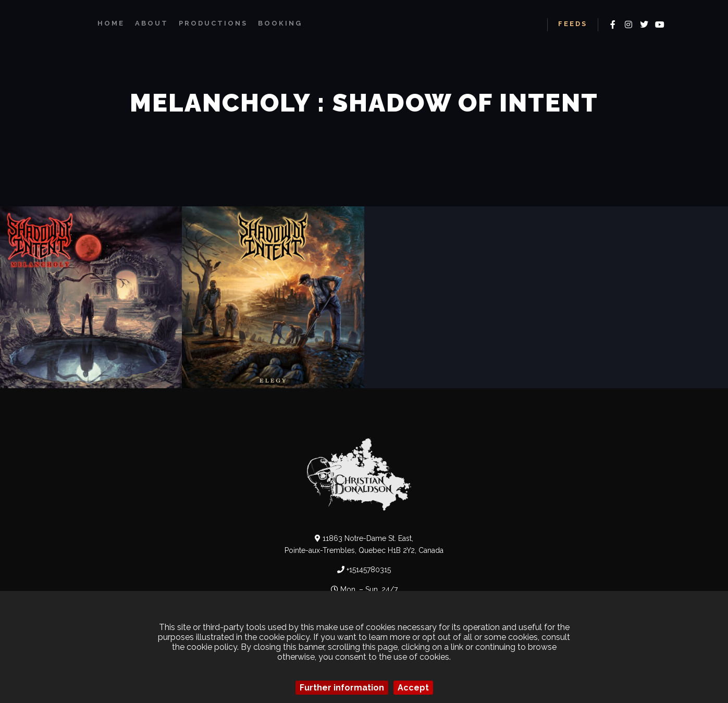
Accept (413, 688)
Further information (342, 688)
